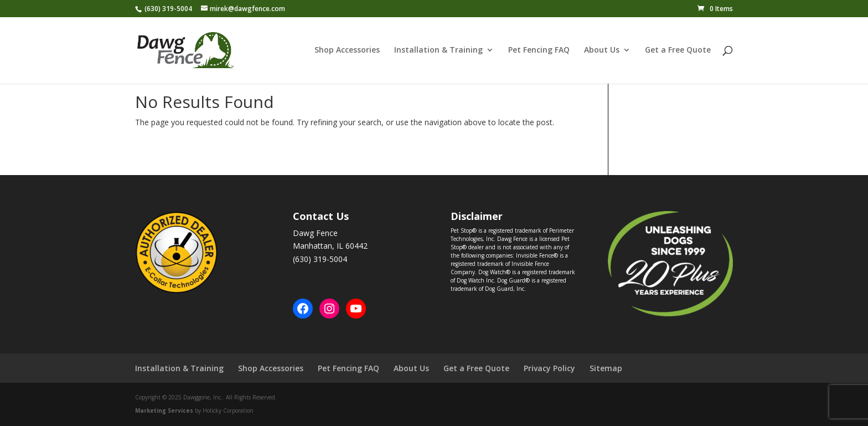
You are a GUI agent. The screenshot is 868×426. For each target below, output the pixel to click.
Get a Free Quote (678, 51)
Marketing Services (164, 410)
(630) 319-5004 (168, 9)
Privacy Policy (549, 368)
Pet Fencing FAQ (539, 51)
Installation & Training (438, 51)
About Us (602, 51)
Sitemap (606, 368)
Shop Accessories (347, 51)
